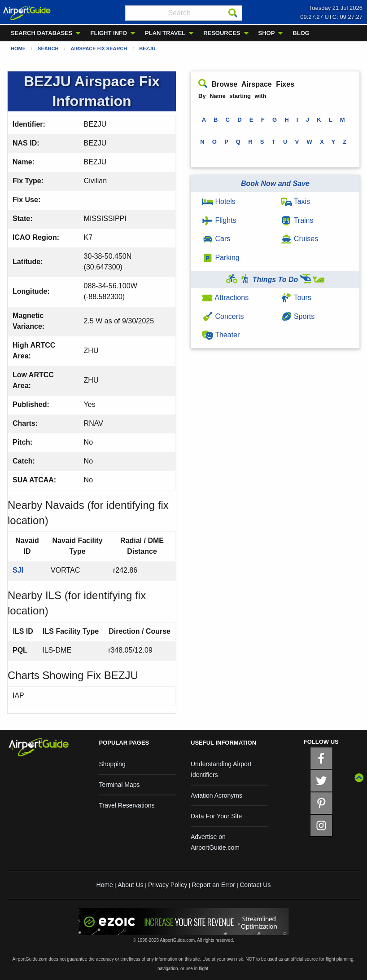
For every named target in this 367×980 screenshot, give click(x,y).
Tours (296, 298)
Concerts (223, 316)
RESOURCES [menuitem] (222, 33)
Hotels (219, 201)
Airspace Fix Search (99, 49)
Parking (221, 258)
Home (18, 49)
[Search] (233, 13)
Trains (297, 220)
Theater (221, 335)
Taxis (296, 201)
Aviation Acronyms (216, 795)
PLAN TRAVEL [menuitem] (165, 33)
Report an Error (213, 885)
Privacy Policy (168, 885)
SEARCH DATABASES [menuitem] (42, 33)
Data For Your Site (216, 816)
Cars (216, 239)
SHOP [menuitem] (267, 33)
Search (48, 49)
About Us (131, 885)
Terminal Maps (120, 785)
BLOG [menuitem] (301, 33)
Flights (219, 220)
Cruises (300, 239)
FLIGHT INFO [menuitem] (109, 33)
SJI (18, 570)
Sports (298, 316)
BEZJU (147, 49)
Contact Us (255, 885)
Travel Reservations (127, 805)
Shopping (112, 764)
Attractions (225, 298)
